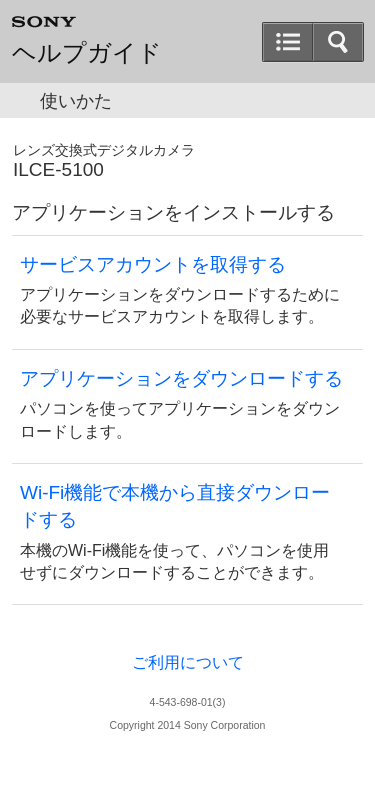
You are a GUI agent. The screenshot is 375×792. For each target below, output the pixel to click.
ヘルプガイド (87, 53)
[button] (338, 42)
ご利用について (188, 662)
